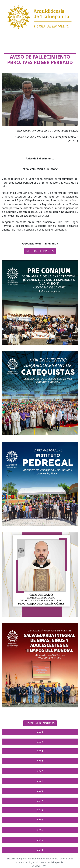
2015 (40, 840)
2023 (40, 761)
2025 (40, 742)
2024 (40, 751)
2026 (40, 732)
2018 (40, 810)
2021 (40, 781)
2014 (40, 850)
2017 (40, 820)
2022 (40, 771)
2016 (40, 830)
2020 (40, 791)
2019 (40, 801)
